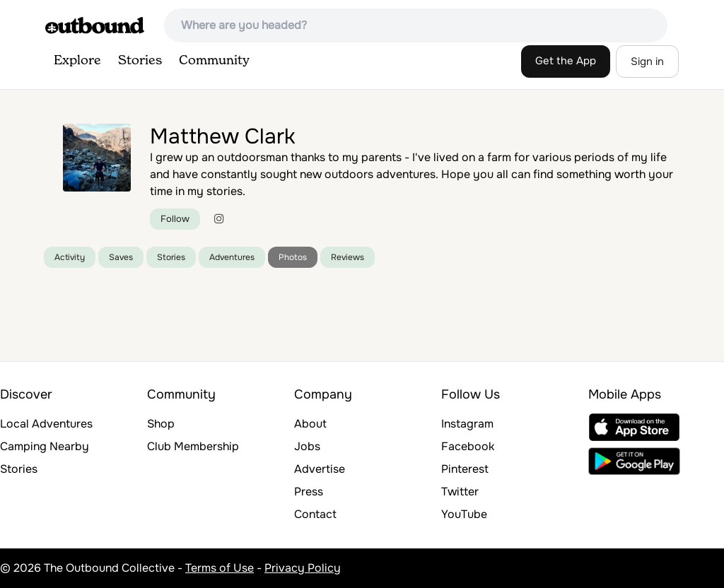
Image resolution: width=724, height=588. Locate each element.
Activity (70, 257)
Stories (140, 61)
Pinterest (465, 469)
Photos (293, 257)
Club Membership (193, 446)
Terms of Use (220, 568)
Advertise (320, 469)
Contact (315, 514)
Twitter (460, 492)
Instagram (467, 424)
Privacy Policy (303, 568)
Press (309, 492)
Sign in (647, 61)
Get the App (566, 61)
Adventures (232, 257)
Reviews (348, 257)
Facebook (468, 446)
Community (214, 61)
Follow (175, 219)
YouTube (464, 514)
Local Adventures (46, 424)
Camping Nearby (45, 446)
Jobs (307, 446)
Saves (121, 257)
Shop (161, 424)
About (310, 424)
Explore (77, 61)
